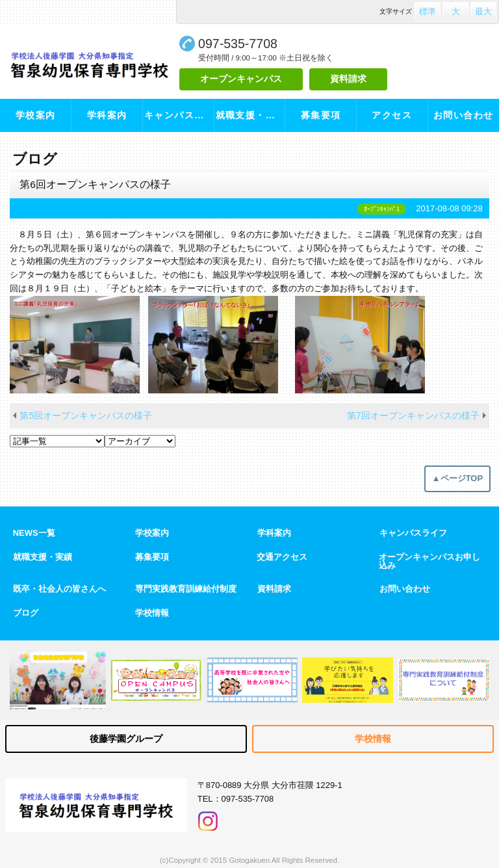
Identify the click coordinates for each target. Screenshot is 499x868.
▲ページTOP (457, 478)
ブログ (26, 613)
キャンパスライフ (179, 115)
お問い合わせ (464, 115)
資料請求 (348, 79)
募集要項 (321, 115)
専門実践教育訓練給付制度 (186, 589)
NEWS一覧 (34, 533)
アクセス (392, 115)
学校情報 (152, 613)
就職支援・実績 (250, 115)
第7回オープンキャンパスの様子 (413, 415)
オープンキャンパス (241, 79)
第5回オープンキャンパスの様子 (86, 415)
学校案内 (36, 115)
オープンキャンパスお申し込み (429, 562)
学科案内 (107, 115)
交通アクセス (282, 558)
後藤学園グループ (126, 739)
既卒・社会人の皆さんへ (59, 589)
